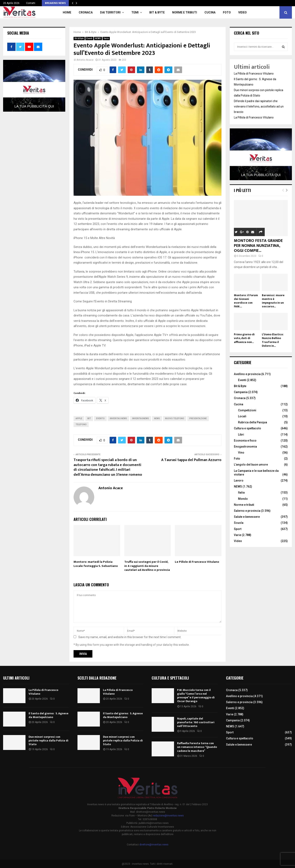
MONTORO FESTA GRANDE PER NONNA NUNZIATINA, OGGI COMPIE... (258, 246)
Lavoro (239, 480)
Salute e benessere (247, 517)
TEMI (135, 12)
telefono (81, 424)
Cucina (210, 12)
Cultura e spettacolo (247, 428)
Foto (227, 12)
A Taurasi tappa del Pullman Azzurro (191, 460)
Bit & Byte (157, 12)
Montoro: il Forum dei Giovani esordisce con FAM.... (246, 301)
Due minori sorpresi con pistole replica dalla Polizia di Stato (48, 741)
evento (100, 418)
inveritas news (118, 418)
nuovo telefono (175, 418)
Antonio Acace (85, 60)
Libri (241, 435)
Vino (241, 453)
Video (242, 12)
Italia (241, 493)
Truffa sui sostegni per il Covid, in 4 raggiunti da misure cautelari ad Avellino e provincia (147, 566)
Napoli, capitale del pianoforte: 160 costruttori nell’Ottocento (196, 722)
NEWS (98, 38)
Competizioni (247, 410)
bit (89, 418)
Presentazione (198, 418)
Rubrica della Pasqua (253, 422)
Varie (106, 38)
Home (67, 12)
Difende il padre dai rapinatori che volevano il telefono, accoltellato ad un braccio (259, 106)
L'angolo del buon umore (251, 465)
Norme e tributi (185, 12)
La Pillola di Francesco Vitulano (254, 74)
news (157, 418)
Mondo (243, 499)
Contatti (31, 3)
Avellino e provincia (247, 374)
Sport (238, 529)
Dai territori (110, 12)
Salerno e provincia (247, 511)
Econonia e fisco (245, 441)
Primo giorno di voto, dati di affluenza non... (244, 338)
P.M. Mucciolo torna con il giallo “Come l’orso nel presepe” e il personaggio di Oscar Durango (196, 696)
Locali (242, 416)
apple (79, 418)
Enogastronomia (245, 447)
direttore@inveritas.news (154, 845)
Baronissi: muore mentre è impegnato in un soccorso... (273, 301)
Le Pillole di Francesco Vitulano (197, 562)
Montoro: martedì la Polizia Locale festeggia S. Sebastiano (96, 564)
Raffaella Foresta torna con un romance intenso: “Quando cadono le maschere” (197, 747)
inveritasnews (141, 418)
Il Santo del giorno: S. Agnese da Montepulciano (48, 715)
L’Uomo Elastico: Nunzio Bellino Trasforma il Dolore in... (273, 340)
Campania (241, 392)
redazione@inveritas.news (168, 816)
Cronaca (86, 12)
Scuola (239, 523)
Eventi (89, 38)
